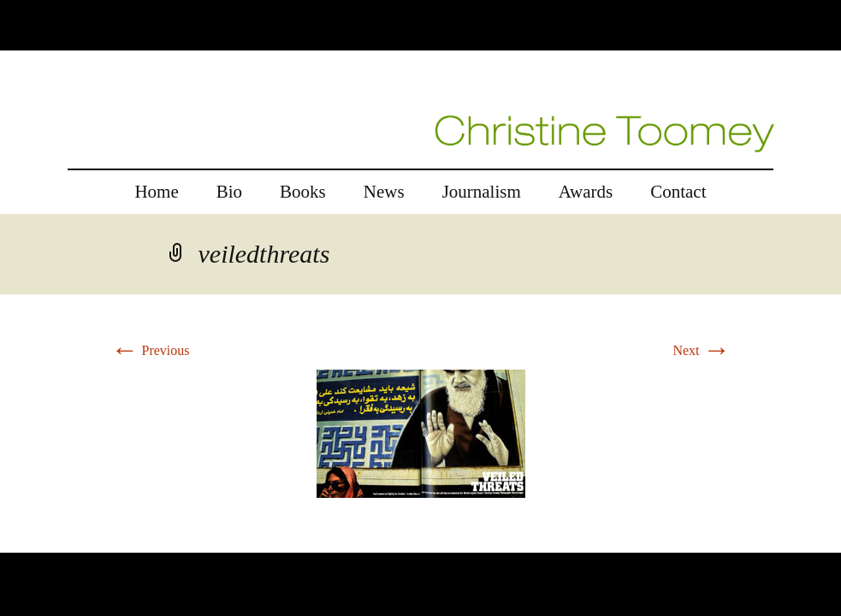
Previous (151, 350)
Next (701, 350)
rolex (14, 542)
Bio (229, 192)
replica (50, 542)
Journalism (482, 192)
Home (156, 192)
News (384, 192)
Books (303, 192)
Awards (586, 192)
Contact (678, 192)
